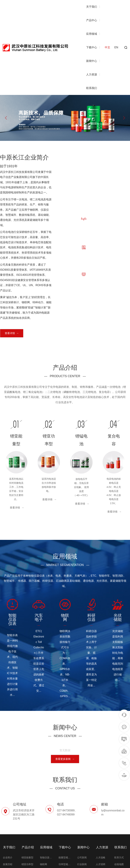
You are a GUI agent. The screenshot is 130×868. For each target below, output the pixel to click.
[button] (124, 118)
